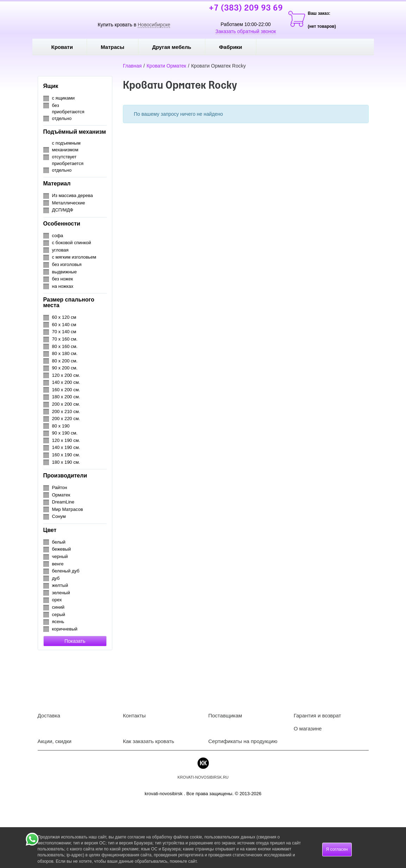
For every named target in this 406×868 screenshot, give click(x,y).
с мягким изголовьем (74, 257)
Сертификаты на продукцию (243, 741)
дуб (56, 578)
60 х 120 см (64, 317)
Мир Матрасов (68, 509)
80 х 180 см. (65, 353)
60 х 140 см (64, 325)
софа (58, 236)
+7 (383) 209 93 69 (246, 8)
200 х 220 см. (66, 419)
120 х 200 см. (66, 375)
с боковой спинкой (72, 243)
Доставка (49, 715)
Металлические (69, 203)
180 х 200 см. (66, 397)
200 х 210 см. (66, 411)
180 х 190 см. (66, 462)
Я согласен (337, 849)
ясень (58, 622)
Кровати (67, 47)
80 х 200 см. (65, 361)
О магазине (308, 728)
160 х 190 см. (66, 455)
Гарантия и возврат (317, 715)
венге (58, 564)
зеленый (61, 593)
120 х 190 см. (66, 440)
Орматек (61, 495)
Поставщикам (225, 715)
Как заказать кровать (149, 741)
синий (58, 607)
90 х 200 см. (65, 368)
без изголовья (67, 264)
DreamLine (63, 502)
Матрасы (113, 47)
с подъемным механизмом (66, 146)
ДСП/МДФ (63, 210)
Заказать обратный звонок (246, 31)
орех (57, 600)
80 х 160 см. (65, 346)
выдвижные (64, 272)
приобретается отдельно (68, 167)
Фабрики (236, 47)
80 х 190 (61, 426)
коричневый (65, 629)
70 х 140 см (64, 332)
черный (60, 556)
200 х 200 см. (66, 404)
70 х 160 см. (65, 339)
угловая (60, 250)
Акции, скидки (55, 741)
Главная (132, 66)
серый (59, 614)
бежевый (62, 549)
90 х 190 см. (65, 433)
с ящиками (64, 98)
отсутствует (64, 157)
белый (59, 542)
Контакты (134, 715)
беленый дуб (66, 571)
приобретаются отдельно (68, 115)
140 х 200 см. (66, 382)
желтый (60, 585)
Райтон (60, 487)
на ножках (63, 286)
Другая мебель (177, 47)
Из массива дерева (73, 195)
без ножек (63, 279)
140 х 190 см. (66, 447)
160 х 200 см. (66, 390)
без (56, 105)
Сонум (59, 516)
